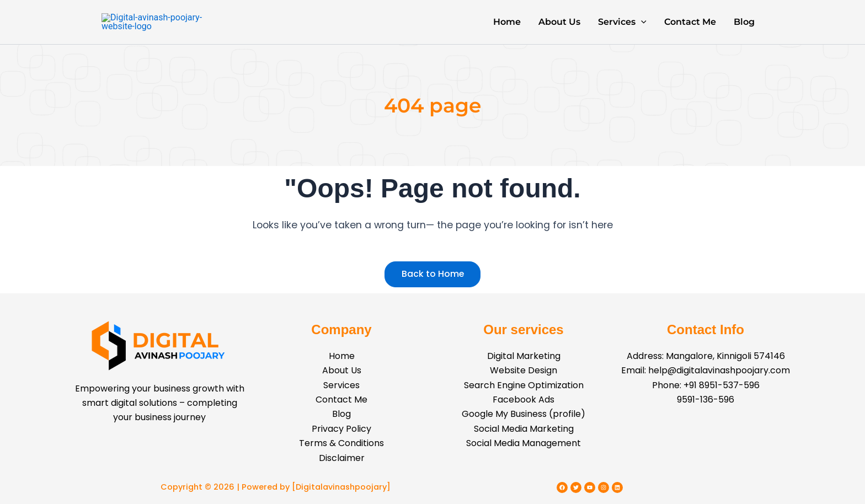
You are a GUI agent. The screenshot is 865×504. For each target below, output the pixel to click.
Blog (744, 27)
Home (507, 27)
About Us (559, 27)
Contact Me (690, 27)
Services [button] (622, 28)
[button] (641, 28)
